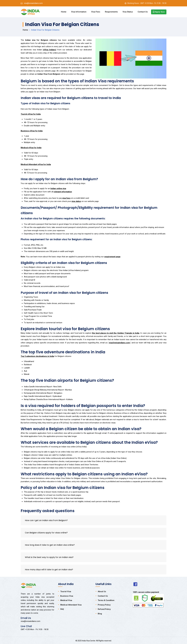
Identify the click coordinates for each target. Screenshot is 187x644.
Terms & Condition (106, 600)
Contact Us (143, 12)
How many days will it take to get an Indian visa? (49, 570)
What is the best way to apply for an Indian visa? (49, 557)
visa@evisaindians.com (33, 3)
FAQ (62, 609)
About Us (102, 591)
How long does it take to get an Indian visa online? (50, 545)
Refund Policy (104, 609)
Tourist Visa (66, 591)
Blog (100, 614)
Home (64, 12)
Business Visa (67, 596)
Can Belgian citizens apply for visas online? (46, 533)
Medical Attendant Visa (71, 605)
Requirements (111, 12)
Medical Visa (66, 600)
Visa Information (79, 12)
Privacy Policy (104, 605)
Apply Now (159, 12)
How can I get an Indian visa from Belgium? (46, 520)
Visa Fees (96, 12)
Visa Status (128, 12)
